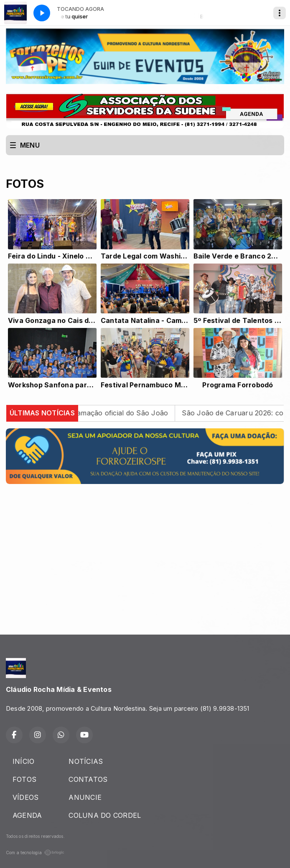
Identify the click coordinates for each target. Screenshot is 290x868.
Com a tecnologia (35, 853)
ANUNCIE (85, 797)
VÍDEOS (25, 797)
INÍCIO (23, 761)
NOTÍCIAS (86, 761)
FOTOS (24, 779)
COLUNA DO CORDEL (105, 815)
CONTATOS (88, 779)
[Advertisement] (145, 549)
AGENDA (27, 815)
